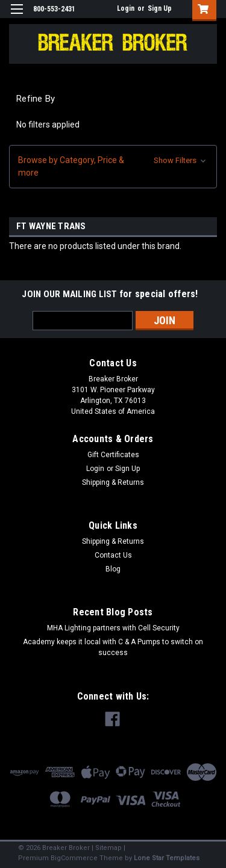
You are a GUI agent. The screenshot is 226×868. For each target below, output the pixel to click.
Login (126, 8)
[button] (113, 167)
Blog (113, 569)
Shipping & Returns (113, 482)
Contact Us (113, 555)
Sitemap (108, 848)
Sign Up (160, 8)
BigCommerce (74, 858)
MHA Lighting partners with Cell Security (113, 628)
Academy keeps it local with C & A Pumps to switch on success (113, 647)
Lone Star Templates (167, 858)
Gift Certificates (113, 455)
